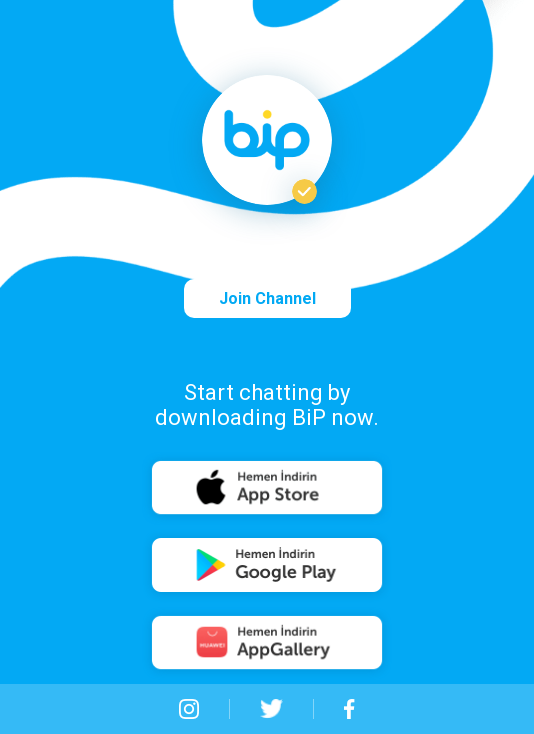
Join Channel (267, 298)
